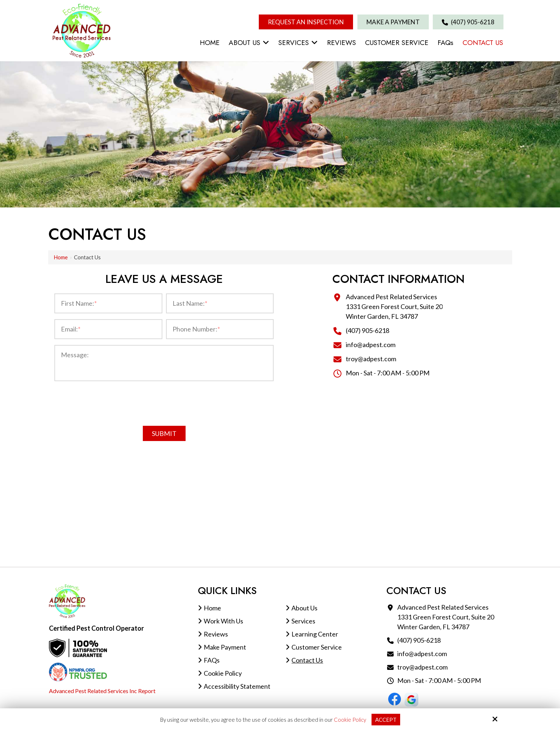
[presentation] (164, 402)
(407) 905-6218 (468, 22)
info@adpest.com (371, 345)
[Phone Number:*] (220, 329)
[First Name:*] (108, 303)
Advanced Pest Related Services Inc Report (102, 691)
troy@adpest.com (371, 359)
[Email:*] (108, 329)
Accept (386, 720)
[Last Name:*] (220, 303)
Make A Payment (393, 22)
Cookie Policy (350, 720)
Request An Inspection (306, 22)
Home (61, 257)
